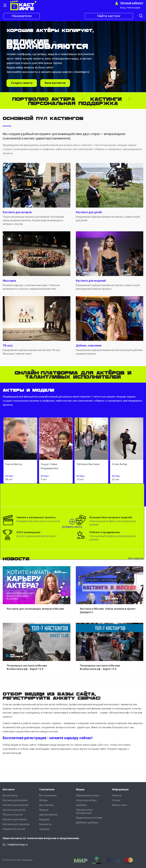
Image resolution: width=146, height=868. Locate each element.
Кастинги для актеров (15, 800)
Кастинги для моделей (16, 805)
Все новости (136, 558)
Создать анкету (22, 83)
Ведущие (44, 819)
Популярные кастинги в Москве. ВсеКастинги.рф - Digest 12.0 (100, 667)
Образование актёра (88, 795)
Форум (80, 789)
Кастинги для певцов (15, 819)
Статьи (116, 800)
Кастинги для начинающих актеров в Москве (35, 609)
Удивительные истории (89, 818)
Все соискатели (48, 795)
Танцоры (44, 829)
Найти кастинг (109, 16)
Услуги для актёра (86, 800)
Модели (44, 810)
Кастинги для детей (14, 810)
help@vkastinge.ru (18, 845)
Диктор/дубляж (48, 815)
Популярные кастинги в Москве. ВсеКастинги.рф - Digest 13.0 (27, 667)
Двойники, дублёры (87, 822)
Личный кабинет (132, 3)
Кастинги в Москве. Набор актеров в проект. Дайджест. (108, 610)
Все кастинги (10, 795)
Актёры (43, 800)
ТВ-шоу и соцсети (13, 815)
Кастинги (9, 789)
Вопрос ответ (120, 805)
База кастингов (55, 83)
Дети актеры (46, 805)
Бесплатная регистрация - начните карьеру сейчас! (48, 738)
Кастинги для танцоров (16, 824)
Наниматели (22, 16)
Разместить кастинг (14, 829)
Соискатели (47, 789)
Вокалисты (45, 824)
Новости (117, 795)
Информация (120, 789)
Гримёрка (81, 805)
